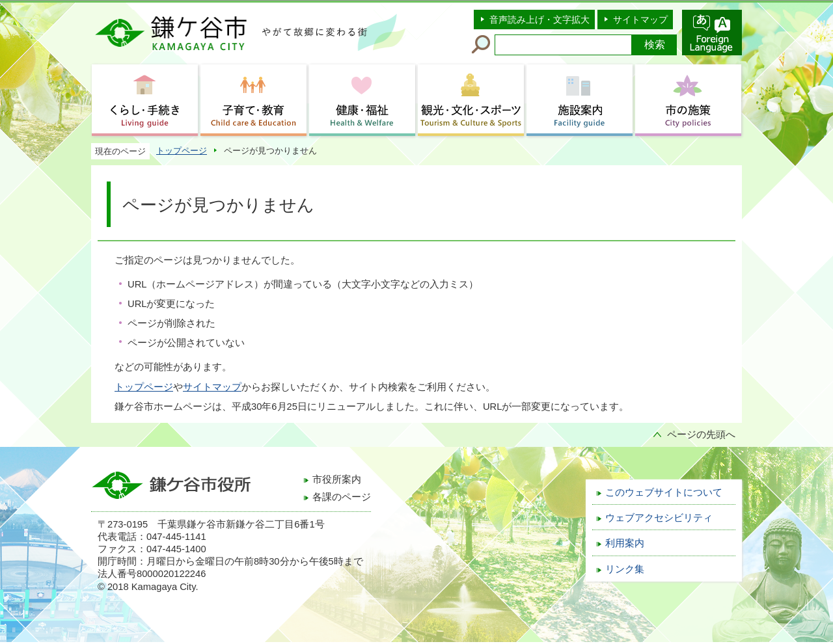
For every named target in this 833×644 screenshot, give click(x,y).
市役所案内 (337, 479)
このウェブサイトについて (664, 492)
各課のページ (342, 497)
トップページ (182, 151)
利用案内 (625, 543)
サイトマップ (640, 20)
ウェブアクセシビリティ (659, 518)
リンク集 (625, 569)
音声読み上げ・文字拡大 (539, 20)
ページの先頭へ (701, 435)
